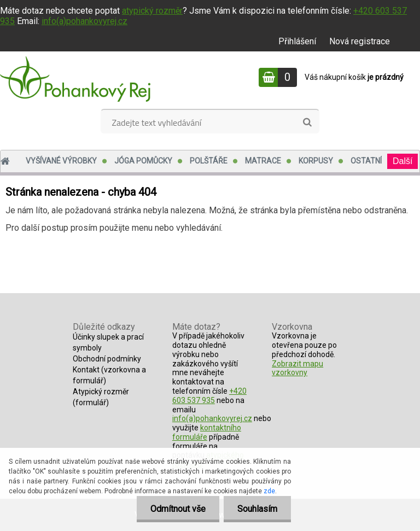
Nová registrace (360, 41)
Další (402, 161)
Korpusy (316, 161)
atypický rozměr (152, 11)
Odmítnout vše (178, 509)
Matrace (263, 161)
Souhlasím (257, 509)
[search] (307, 122)
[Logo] (75, 79)
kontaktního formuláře (207, 432)
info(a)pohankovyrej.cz (84, 21)
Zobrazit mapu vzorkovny (297, 368)
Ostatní (366, 161)
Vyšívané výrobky (61, 161)
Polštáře (209, 161)
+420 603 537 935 (209, 396)
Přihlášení (297, 41)
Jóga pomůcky (143, 161)
